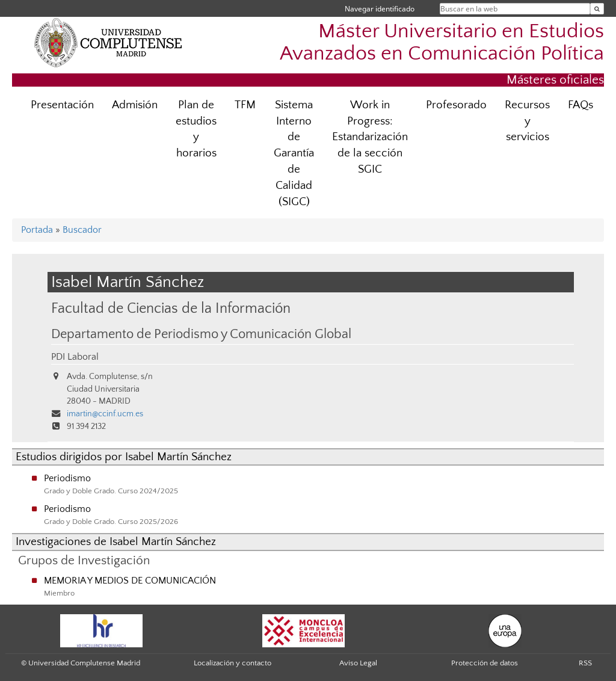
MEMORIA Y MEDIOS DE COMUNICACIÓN (130, 581)
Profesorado (456, 105)
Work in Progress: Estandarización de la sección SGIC (370, 137)
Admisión (135, 105)
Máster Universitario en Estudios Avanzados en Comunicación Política (442, 43)
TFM (245, 105)
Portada (37, 230)
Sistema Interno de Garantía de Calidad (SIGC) (294, 153)
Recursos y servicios (527, 121)
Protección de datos (485, 663)
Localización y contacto (233, 663)
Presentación (62, 105)
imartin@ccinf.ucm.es (105, 414)
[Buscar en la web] (597, 9)
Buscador (82, 230)
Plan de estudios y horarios (196, 129)
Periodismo (67, 478)
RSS (585, 663)
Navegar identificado (380, 9)
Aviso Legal (358, 663)
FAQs (581, 105)
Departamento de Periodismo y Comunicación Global (201, 334)
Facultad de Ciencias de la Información (171, 308)
